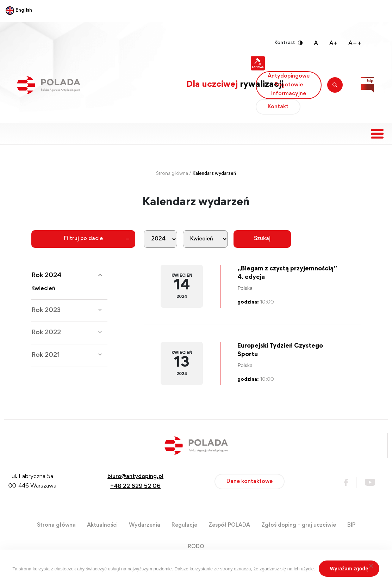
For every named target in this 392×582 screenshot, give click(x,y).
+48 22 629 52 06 (135, 487)
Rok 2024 (46, 275)
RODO (196, 547)
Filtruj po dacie (83, 239)
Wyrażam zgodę (349, 569)
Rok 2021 (46, 355)
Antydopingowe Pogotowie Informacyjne (289, 85)
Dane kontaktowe (250, 482)
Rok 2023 (46, 310)
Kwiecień (43, 289)
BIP (351, 525)
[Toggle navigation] (377, 134)
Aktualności (102, 525)
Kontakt (278, 107)
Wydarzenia (145, 525)
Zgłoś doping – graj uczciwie (299, 525)
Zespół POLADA (229, 525)
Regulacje (184, 525)
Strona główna (172, 174)
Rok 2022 (46, 333)
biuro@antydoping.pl (135, 477)
